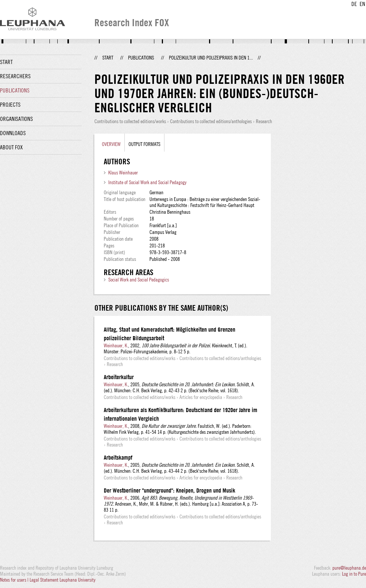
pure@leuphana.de (349, 568)
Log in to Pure (354, 574)
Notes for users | (15, 580)
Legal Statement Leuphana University (63, 580)
